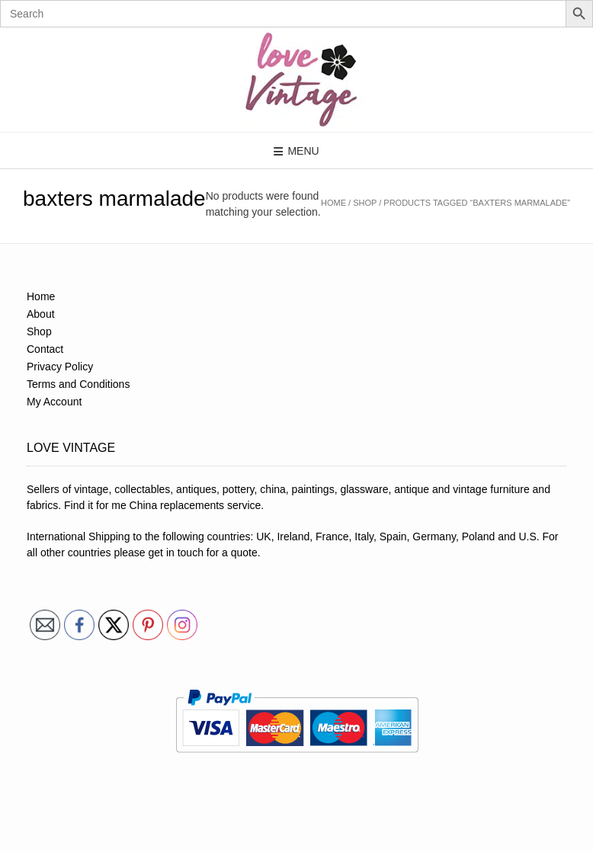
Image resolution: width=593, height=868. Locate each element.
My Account (54, 402)
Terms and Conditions (78, 384)
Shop (365, 203)
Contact (45, 349)
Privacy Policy (60, 367)
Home (333, 203)
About (41, 314)
